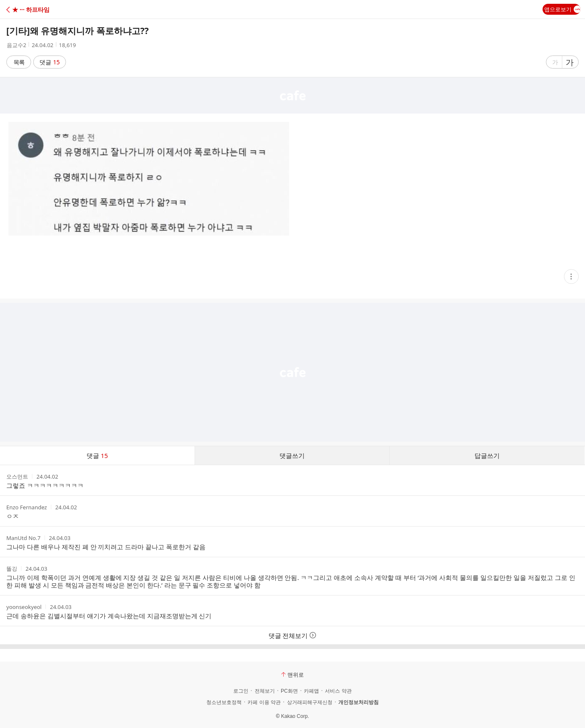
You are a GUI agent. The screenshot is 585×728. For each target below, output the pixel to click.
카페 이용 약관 (264, 702)
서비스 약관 (338, 691)
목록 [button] (19, 62)
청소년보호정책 (224, 702)
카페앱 (311, 691)
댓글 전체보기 (293, 635)
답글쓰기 (487, 455)
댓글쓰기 (292, 455)
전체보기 (265, 691)
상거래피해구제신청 (310, 702)
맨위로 (292, 675)
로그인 (241, 691)
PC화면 (289, 691)
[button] (43, 9)
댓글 (50, 62)
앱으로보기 (562, 9)
